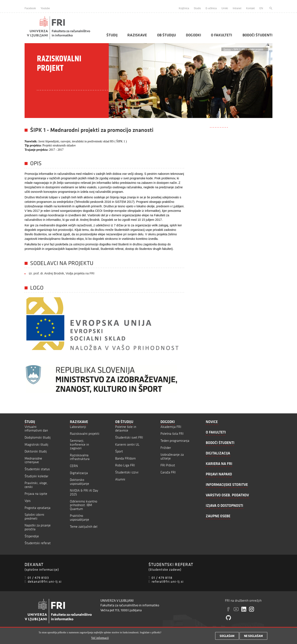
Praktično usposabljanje (79, 518)
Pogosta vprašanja (37, 508)
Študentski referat (38, 543)
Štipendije (32, 536)
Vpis (28, 501)
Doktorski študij (36, 451)
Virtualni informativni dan (36, 429)
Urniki (225, 8)
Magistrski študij (36, 444)
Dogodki (193, 35)
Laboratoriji (78, 427)
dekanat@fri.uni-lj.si (45, 581)
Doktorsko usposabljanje (79, 482)
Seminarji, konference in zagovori (79, 444)
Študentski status (37, 469)
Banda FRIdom (125, 458)
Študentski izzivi (127, 472)
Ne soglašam (253, 637)
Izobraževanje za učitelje (172, 456)
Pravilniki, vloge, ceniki (36, 485)
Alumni (120, 479)
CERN (74, 466)
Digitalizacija (79, 473)
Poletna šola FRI (172, 434)
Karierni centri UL (127, 444)
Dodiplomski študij (38, 437)
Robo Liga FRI (125, 465)
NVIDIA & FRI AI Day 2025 (84, 492)
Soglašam (227, 637)
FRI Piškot (168, 465)
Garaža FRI (168, 472)
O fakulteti (221, 35)
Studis (197, 8)
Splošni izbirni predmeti (34, 517)
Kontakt (251, 8)
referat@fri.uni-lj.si (168, 581)
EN (261, 8)
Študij (112, 35)
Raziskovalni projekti (85, 434)
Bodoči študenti (257, 35)
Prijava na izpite (36, 494)
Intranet (237, 8)
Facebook (30, 8)
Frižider (166, 448)
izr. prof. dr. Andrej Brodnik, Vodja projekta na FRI (62, 273)
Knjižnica (184, 8)
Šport (119, 451)
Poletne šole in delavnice (126, 429)
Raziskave (137, 35)
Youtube (45, 8)
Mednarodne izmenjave (33, 460)
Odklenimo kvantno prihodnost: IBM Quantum (84, 505)
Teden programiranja (175, 441)
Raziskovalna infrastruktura (80, 457)
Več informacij (100, 639)
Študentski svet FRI (129, 437)
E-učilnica (211, 8)
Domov (227, 49)
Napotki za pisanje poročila (38, 527)
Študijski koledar (36, 476)
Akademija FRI (171, 427)
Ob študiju (166, 35)
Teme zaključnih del (84, 527)
